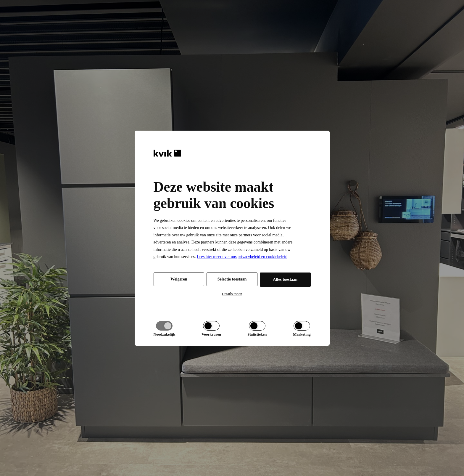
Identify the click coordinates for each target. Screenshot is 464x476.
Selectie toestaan (232, 279)
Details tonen (232, 294)
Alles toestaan (285, 279)
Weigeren (179, 279)
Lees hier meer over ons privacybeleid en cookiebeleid (242, 257)
